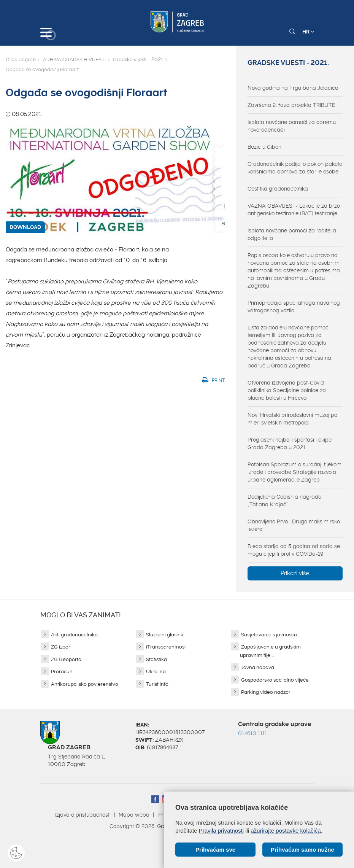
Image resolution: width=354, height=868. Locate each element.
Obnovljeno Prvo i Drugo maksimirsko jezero (294, 525)
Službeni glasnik (165, 635)
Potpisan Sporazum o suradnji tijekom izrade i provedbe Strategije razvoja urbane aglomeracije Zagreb (294, 472)
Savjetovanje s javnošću (269, 635)
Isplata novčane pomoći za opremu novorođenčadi (292, 126)
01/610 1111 (252, 733)
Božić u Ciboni (265, 147)
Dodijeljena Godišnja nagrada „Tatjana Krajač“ (285, 501)
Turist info (157, 684)
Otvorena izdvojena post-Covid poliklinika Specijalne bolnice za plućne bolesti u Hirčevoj (287, 390)
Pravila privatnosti (221, 831)
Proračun (62, 672)
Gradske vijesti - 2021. (138, 60)
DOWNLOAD (25, 227)
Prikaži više (295, 573)
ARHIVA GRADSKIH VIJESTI (74, 60)
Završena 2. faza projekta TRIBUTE (291, 105)
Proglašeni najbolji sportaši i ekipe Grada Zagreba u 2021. (290, 444)
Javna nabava (258, 667)
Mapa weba (134, 815)
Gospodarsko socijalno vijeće (275, 680)
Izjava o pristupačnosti (83, 815)
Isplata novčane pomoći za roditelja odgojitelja (292, 234)
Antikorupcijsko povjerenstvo (85, 684)
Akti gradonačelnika (74, 635)
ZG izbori (61, 647)
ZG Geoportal (67, 659)
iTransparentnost (166, 647)
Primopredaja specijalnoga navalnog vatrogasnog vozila (294, 307)
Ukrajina (156, 672)
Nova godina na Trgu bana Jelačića (293, 88)
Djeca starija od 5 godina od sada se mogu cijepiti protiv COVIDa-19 (294, 550)
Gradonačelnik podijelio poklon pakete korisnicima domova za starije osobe (295, 168)
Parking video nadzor (266, 692)
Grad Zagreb (21, 60)
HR (308, 32)
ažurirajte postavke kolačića (286, 831)
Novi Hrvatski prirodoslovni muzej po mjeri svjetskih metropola (292, 419)
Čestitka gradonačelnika (278, 189)
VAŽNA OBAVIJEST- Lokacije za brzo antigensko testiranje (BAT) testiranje (294, 210)
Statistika (156, 659)
